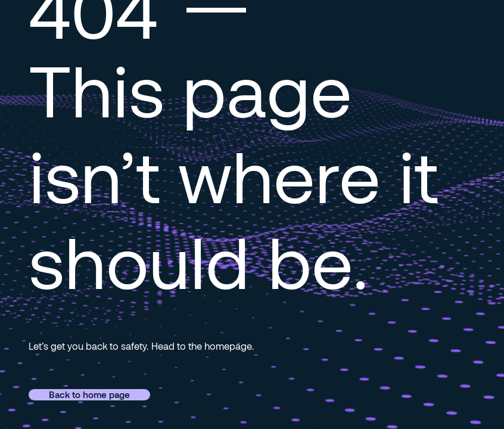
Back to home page (89, 394)
